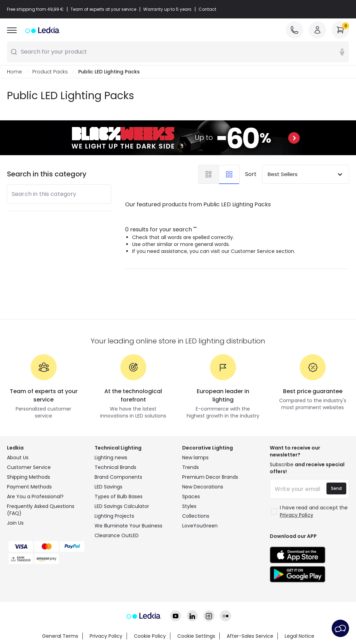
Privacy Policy (106, 636)
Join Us (15, 523)
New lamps (195, 458)
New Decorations (203, 487)
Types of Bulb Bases (119, 496)
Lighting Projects (114, 516)
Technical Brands (115, 467)
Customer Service (29, 467)
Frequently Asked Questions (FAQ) (41, 510)
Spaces (191, 496)
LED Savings (108, 487)
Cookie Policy (150, 636)
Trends (191, 467)
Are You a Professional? (35, 496)
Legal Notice (300, 636)
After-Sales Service (250, 636)
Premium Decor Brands (210, 477)
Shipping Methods (29, 477)
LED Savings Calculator (122, 506)
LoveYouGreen (200, 526)
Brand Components (118, 477)
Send (336, 488)
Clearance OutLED (117, 535)
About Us (18, 458)
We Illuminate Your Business (128, 526)
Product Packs (50, 72)
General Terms (60, 636)
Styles (189, 506)
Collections (196, 516)
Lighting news (111, 458)
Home (14, 72)
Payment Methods (29, 487)
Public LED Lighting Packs (109, 72)
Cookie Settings (196, 636)
